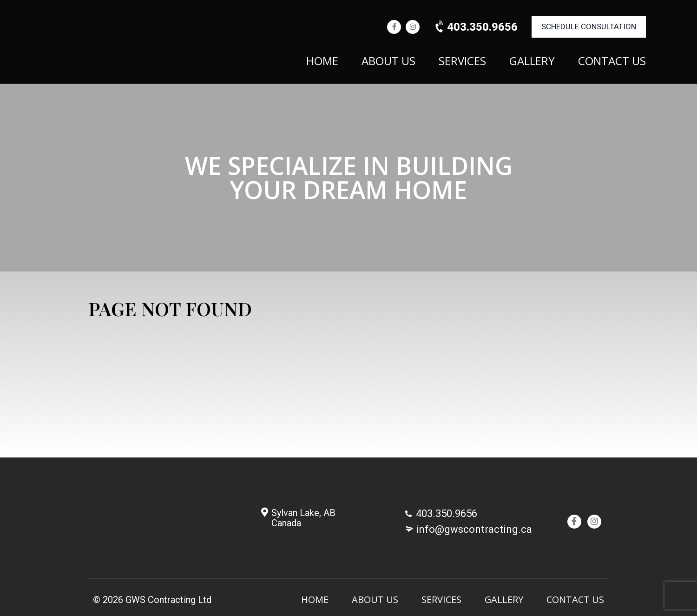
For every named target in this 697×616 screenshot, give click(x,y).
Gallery (532, 62)
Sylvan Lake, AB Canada (303, 518)
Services (462, 62)
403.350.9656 (476, 27)
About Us (388, 62)
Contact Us (612, 62)
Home (322, 62)
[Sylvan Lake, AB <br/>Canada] (264, 512)
